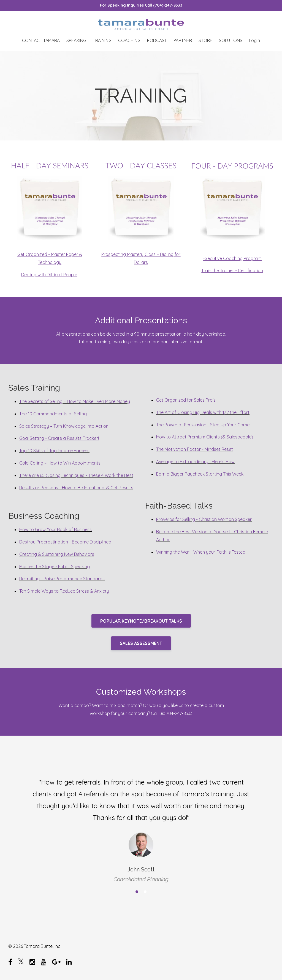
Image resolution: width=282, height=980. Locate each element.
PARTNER (183, 40)
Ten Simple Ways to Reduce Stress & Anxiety (64, 591)
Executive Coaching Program (232, 258)
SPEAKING (76, 40)
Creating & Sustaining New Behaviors (57, 554)
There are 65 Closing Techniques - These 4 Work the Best (76, 475)
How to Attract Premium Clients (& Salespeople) (205, 437)
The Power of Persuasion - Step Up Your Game (203, 425)
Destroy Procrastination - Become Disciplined (65, 542)
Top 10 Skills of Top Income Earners (54, 451)
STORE (205, 40)
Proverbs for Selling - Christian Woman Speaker (204, 519)
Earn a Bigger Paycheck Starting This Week (200, 474)
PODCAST (157, 40)
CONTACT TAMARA (41, 40)
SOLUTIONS (231, 40)
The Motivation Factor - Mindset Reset (195, 449)
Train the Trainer (218, 270)
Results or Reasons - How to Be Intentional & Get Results (76, 488)
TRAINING (102, 40)
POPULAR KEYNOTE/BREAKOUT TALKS (141, 621)
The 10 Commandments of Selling (53, 414)
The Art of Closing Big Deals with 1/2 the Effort (203, 412)
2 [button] (145, 892)
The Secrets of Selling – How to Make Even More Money (75, 401)
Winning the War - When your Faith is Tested (201, 552)
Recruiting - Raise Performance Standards (62, 579)
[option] (141, 825)
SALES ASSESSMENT (141, 643)
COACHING (129, 40)
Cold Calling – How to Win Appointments (60, 463)
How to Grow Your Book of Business (55, 529)
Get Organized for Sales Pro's (186, 400)
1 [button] (137, 892)
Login (254, 40)
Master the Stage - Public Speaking (55, 567)
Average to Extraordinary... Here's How (195, 462)
